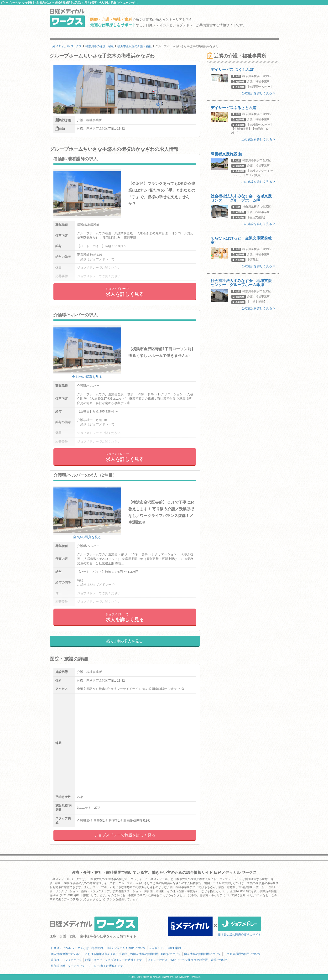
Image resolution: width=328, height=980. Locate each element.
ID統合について (171, 954)
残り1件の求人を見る (125, 641)
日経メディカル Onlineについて (126, 948)
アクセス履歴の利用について (242, 954)
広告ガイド (156, 948)
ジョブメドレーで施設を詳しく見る (125, 835)
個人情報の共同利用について (203, 954)
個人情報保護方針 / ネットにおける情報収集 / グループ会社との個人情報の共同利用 (105, 954)
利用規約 (97, 948)
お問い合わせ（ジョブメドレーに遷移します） (115, 960)
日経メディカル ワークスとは (70, 948)
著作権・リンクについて (67, 960)
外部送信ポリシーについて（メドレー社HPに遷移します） (89, 966)
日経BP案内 (173, 948)
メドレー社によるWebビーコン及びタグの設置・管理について (188, 960)
